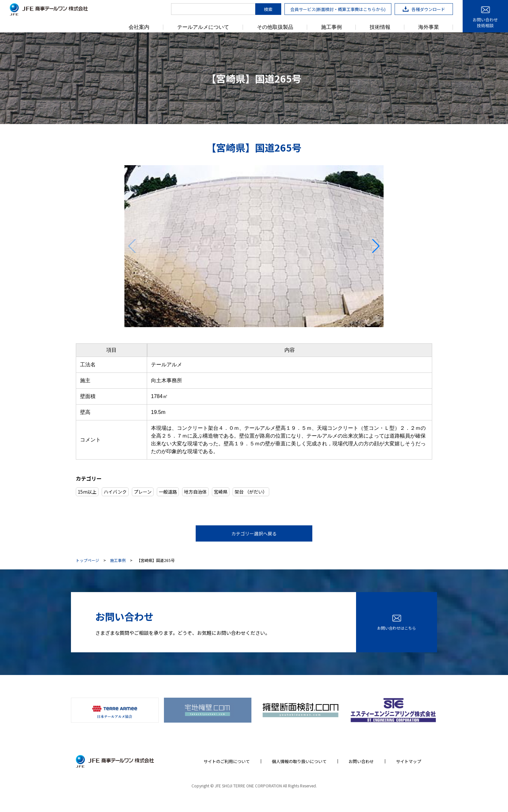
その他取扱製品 (275, 27)
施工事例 (331, 27)
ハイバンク (115, 492)
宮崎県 (221, 492)
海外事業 (429, 27)
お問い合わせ (361, 761)
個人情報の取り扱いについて (299, 761)
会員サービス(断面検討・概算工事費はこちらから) (338, 9)
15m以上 (87, 492)
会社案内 (139, 27)
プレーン (143, 492)
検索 (268, 9)
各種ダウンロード (424, 9)
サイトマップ (409, 761)
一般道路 (168, 492)
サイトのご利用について (227, 761)
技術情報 (380, 27)
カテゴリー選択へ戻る (254, 533)
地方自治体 (195, 492)
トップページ (87, 560)
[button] (376, 246)
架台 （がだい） (251, 492)
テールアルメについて (203, 27)
